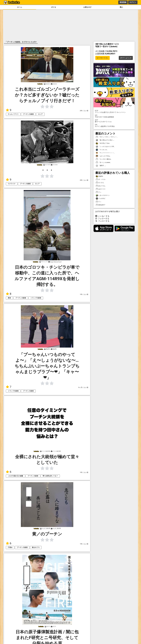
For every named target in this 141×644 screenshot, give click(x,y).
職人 (121, 7)
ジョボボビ (101, 199)
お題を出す (87, 7)
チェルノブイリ (13, 114)
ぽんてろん (101, 186)
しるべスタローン (103, 195)
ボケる (54, 7)
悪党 (9, 298)
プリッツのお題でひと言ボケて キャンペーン (114, 111)
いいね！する (102, 216)
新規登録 (123, 2)
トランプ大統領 (36, 298)
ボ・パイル (101, 179)
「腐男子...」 (101, 166)
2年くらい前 (84, 111)
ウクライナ (12, 184)
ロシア (40, 114)
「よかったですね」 (103, 156)
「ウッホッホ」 (102, 150)
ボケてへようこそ (126, 58)
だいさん (100, 183)
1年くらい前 (84, 294)
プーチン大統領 (28, 114)
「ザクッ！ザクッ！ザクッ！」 (107, 137)
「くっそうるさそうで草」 (106, 147)
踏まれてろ (36, 547)
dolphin (99, 176)
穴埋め (10, 547)
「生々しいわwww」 (104, 162)
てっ (98, 192)
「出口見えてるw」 (103, 143)
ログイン (133, 2)
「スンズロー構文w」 (104, 159)
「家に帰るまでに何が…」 (105, 140)
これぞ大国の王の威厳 (15, 476)
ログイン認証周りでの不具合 (114, 125)
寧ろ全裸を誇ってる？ (50, 476)
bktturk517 (100, 205)
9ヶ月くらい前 (83, 387)
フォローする (102, 219)
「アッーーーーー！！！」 (106, 153)
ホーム (20, 7)
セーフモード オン (103, 58)
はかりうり (101, 189)
